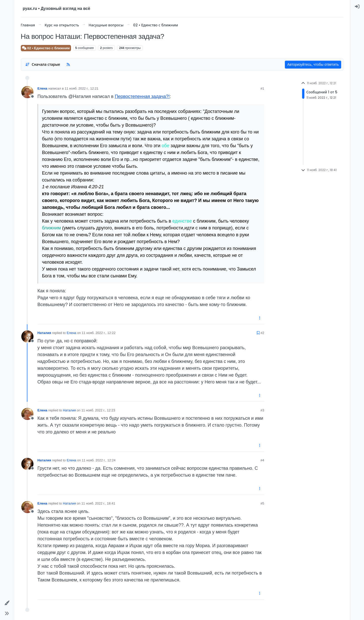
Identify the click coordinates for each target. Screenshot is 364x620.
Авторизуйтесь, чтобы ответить (313, 64)
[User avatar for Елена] (27, 92)
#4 (262, 460)
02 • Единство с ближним (46, 48)
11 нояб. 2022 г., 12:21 (82, 88)
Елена (42, 88)
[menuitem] (357, 6)
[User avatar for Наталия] (27, 337)
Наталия (44, 333)
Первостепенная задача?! (142, 96)
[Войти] (357, 6)
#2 (262, 333)
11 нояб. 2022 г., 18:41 (98, 503)
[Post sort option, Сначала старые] (43, 65)
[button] (7, 603)
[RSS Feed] (68, 65)
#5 (262, 503)
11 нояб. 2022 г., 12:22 (99, 333)
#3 (262, 410)
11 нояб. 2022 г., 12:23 (98, 410)
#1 (262, 88)
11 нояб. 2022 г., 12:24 (99, 460)
